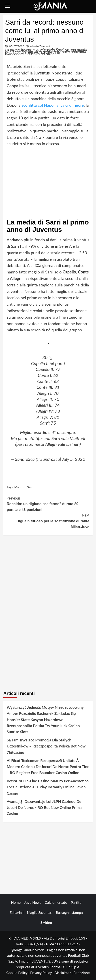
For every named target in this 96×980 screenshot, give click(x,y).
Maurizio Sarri (24, 487)
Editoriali (17, 912)
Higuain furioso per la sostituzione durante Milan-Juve (48, 521)
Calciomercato (56, 902)
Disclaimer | (64, 973)
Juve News (33, 902)
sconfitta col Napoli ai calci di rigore (53, 105)
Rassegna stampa (69, 912)
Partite (76, 902)
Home (16, 902)
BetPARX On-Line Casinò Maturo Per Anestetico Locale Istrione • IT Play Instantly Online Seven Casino (48, 787)
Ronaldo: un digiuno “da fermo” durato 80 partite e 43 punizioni (48, 504)
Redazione (81, 973)
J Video (46, 922)
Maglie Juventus (40, 912)
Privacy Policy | (42, 973)
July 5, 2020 (74, 459)
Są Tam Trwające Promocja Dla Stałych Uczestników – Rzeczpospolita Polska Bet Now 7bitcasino (46, 746)
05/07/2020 (17, 46)
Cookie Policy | (18, 973)
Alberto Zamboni (40, 46)
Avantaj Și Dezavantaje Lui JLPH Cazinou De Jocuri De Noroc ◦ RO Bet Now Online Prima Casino (44, 807)
